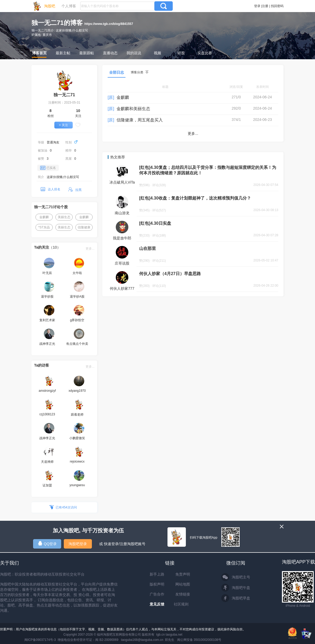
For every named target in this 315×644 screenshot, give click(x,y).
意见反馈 (157, 604)
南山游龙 (122, 213)
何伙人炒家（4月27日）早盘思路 (170, 274)
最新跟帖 (87, 53)
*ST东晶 (44, 227)
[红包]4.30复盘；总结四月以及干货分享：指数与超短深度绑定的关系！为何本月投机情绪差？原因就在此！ (208, 170)
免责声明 (183, 574)
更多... (90, 249)
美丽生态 (64, 217)
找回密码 (277, 6)
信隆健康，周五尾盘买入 (140, 120)
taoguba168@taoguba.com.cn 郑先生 (148, 640)
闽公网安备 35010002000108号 (199, 640)
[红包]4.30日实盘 (155, 223)
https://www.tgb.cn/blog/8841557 (109, 24)
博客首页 (39, 53)
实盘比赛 (205, 53)
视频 (157, 53)
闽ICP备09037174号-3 (40, 640)
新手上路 (157, 574)
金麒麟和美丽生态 (133, 109)
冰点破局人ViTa (122, 182)
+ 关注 (64, 125)
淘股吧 (50, 6)
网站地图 (183, 584)
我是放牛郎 (122, 238)
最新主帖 (63, 53)
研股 (181, 53)
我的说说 (134, 53)
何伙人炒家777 (122, 288)
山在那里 (148, 248)
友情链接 (183, 594)
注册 (265, 6)
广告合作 (157, 594)
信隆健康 (84, 227)
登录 (257, 6)
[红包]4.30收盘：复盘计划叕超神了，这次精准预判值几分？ (195, 198)
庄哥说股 (122, 263)
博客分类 (140, 72)
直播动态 (110, 53)
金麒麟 (44, 217)
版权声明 (157, 584)
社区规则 (181, 604)
